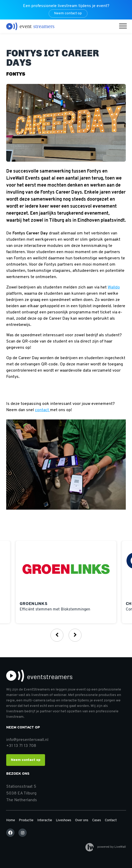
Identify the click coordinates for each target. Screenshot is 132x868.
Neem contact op (68, 13)
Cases (97, 820)
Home (11, 820)
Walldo (114, 287)
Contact (111, 820)
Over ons (82, 820)
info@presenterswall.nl (27, 740)
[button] (124, 27)
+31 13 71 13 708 (21, 746)
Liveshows (64, 820)
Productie (26, 820)
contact (42, 410)
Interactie (45, 820)
